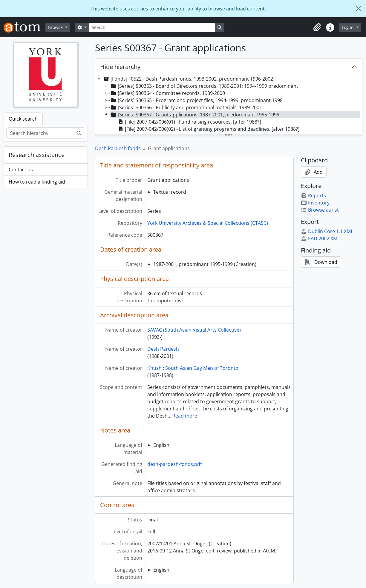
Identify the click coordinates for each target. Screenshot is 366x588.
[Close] (359, 9)
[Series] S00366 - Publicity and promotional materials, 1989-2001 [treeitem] (186, 107)
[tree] (229, 105)
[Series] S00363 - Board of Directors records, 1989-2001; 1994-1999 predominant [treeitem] (204, 86)
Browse (56, 27)
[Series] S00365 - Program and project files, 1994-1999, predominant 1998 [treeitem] (196, 100)
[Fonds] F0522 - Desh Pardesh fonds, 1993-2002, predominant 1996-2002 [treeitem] (188, 79)
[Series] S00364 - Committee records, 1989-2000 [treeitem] (167, 93)
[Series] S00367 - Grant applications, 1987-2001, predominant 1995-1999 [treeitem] (195, 115)
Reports (313, 196)
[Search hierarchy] (40, 133)
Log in (348, 27)
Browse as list (320, 210)
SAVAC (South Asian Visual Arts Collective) (194, 330)
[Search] (152, 27)
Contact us (21, 170)
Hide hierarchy (120, 67)
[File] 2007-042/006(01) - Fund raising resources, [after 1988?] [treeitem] (189, 122)
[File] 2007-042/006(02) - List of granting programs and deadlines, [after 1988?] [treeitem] (208, 129)
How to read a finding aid (37, 182)
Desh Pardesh (163, 349)
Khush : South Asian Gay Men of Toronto (193, 368)
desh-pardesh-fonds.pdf (174, 464)
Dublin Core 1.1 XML (327, 231)
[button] (317, 27)
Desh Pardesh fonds (118, 148)
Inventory (315, 203)
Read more (185, 416)
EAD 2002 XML (320, 238)
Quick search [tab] (23, 119)
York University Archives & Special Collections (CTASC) (208, 223)
